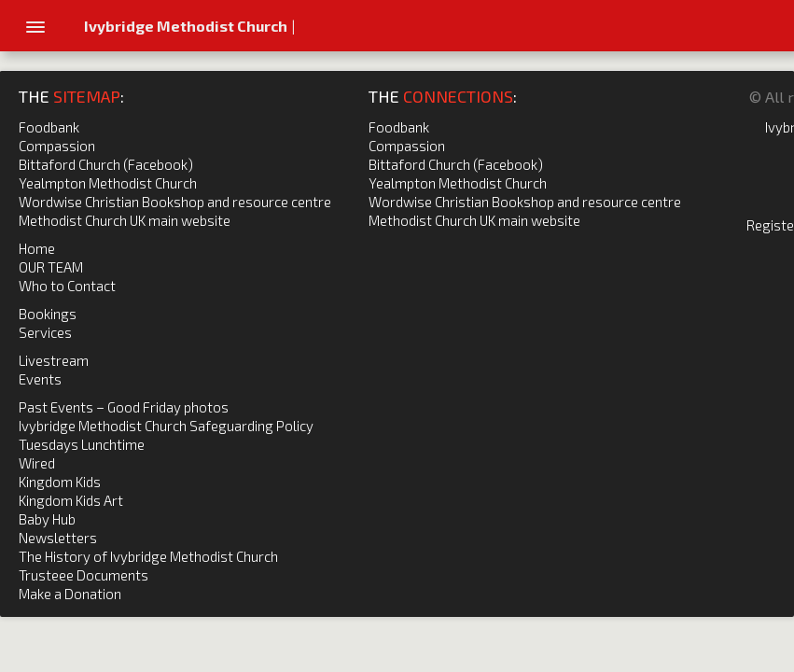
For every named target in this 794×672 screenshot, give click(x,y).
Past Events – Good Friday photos (124, 407)
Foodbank (49, 127)
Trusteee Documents (84, 575)
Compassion (57, 146)
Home (37, 248)
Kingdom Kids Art (71, 500)
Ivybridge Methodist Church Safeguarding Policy (166, 426)
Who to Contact (67, 286)
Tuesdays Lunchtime (82, 444)
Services (45, 332)
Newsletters (58, 538)
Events (40, 379)
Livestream (54, 360)
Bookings (48, 314)
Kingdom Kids (60, 482)
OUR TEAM (51, 267)
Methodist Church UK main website (125, 220)
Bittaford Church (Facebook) (106, 164)
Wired (37, 463)
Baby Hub (47, 519)
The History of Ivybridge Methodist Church (148, 556)
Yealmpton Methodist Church (108, 183)
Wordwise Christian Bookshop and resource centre (175, 202)
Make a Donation (70, 594)
